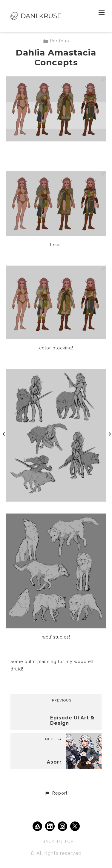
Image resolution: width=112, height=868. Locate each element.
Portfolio (56, 41)
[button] (56, 793)
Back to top (58, 841)
